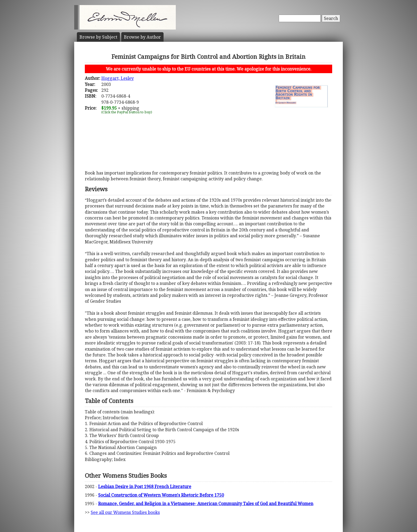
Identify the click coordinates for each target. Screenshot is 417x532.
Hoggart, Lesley (118, 78)
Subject (98, 37)
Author (142, 37)
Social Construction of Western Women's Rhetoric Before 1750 (161, 495)
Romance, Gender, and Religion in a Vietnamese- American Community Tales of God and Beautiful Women (206, 504)
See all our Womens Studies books (125, 512)
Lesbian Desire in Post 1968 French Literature (145, 487)
